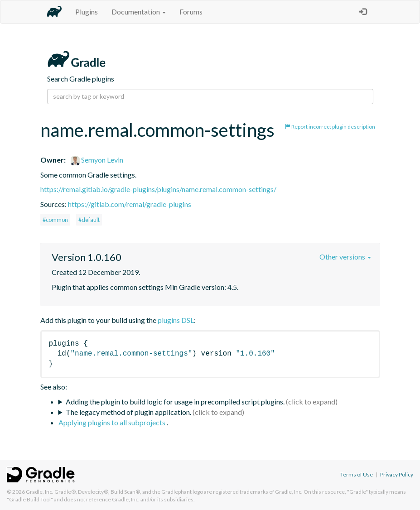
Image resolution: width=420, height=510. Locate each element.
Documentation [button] (139, 12)
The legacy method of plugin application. (128, 412)
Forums (191, 12)
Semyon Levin (97, 160)
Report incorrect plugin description (330, 127)
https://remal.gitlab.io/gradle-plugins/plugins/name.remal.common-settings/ (158, 189)
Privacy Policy (397, 474)
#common (55, 220)
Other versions (345, 257)
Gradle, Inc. (40, 492)
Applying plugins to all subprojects (113, 422)
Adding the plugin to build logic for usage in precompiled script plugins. (175, 402)
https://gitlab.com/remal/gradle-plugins (130, 204)
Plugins (87, 12)
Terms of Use (357, 474)
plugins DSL (176, 320)
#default (89, 220)
